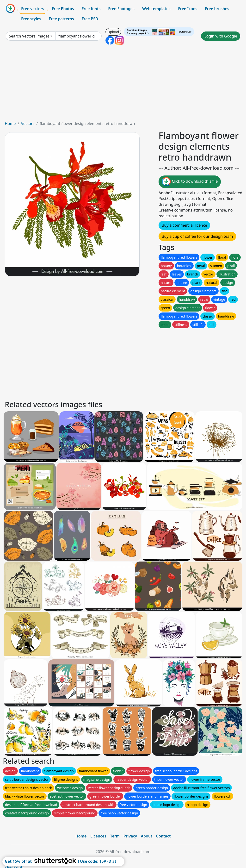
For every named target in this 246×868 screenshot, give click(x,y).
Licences (98, 836)
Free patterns (61, 19)
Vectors (28, 124)
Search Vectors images (29, 36)
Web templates (156, 9)
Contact (163, 836)
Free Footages (121, 9)
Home (10, 124)
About (146, 836)
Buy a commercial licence (184, 225)
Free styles (31, 19)
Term (115, 836)
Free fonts (91, 9)
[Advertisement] (123, 85)
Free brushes (217, 9)
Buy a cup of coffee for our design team (197, 236)
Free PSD (90, 19)
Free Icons (188, 9)
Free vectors (33, 9)
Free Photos (63, 9)
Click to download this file (190, 182)
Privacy (130, 836)
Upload (113, 32)
